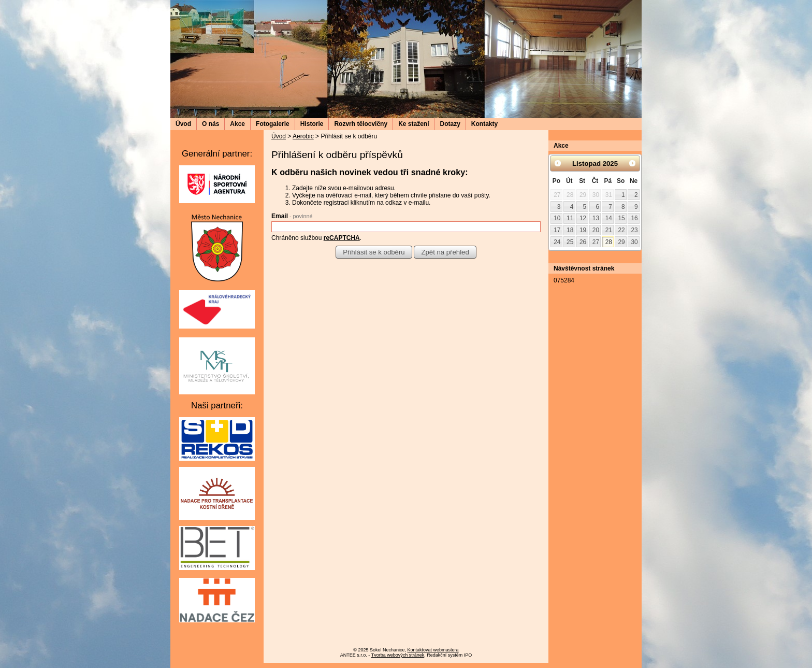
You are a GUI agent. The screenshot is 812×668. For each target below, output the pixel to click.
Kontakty (484, 124)
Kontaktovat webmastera (433, 650)
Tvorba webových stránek (398, 655)
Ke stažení (414, 124)
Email (292, 216)
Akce (237, 124)
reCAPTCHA (342, 238)
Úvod (183, 124)
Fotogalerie (273, 124)
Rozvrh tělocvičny (361, 124)
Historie (312, 124)
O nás (211, 124)
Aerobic (303, 136)
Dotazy (450, 124)
